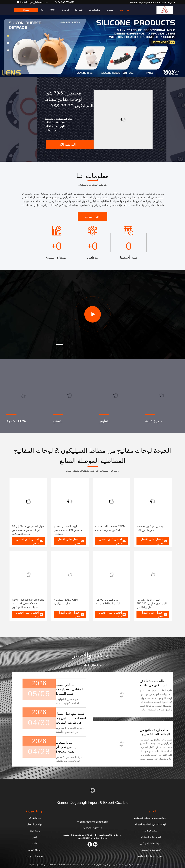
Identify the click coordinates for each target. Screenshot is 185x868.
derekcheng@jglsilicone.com (32, 2)
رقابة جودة (35, 831)
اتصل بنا (79, 10)
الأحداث (65, 10)
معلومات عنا (95, 10)
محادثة (26, 10)
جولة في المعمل (35, 824)
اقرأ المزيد (92, 216)
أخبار (35, 837)
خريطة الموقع (35, 850)
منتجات (110, 10)
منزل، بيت (125, 10)
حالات (35, 843)
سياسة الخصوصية (35, 856)
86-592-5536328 (65, 2)
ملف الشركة (35, 818)
